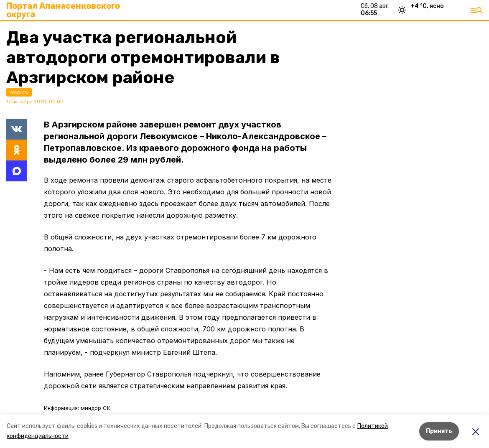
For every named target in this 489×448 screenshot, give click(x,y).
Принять (439, 431)
